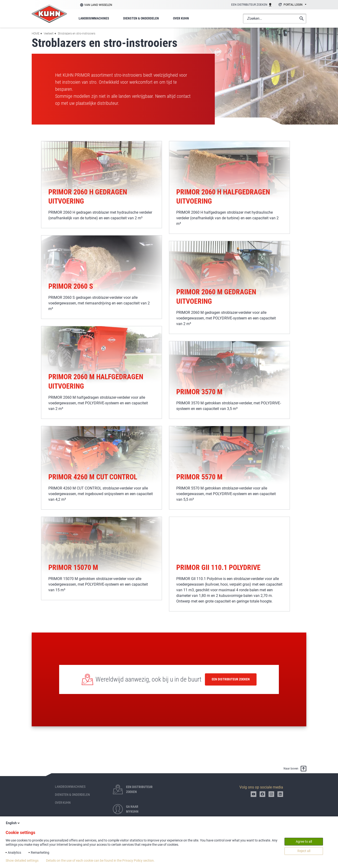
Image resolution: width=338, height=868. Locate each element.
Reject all (304, 851)
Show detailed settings (22, 860)
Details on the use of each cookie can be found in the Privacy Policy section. (100, 860)
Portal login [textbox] (293, 5)
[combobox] (292, 5)
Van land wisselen (98, 5)
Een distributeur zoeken (231, 679)
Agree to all (304, 841)
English (13, 823)
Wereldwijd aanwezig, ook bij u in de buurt (148, 679)
